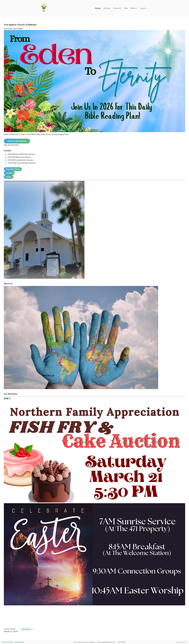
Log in (143, 8)
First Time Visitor (13, 169)
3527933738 (122, 642)
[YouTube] (7, 399)
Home (98, 8)
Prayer (9, 177)
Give (126, 8)
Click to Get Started (17, 141)
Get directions (27, 629)
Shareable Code (181, 642)
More (134, 8)
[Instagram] (10, 399)
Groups (107, 8)
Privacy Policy (20, 642)
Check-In (117, 8)
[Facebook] (5, 399)
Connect (9, 173)
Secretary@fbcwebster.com (106, 642)
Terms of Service (7, 642)
